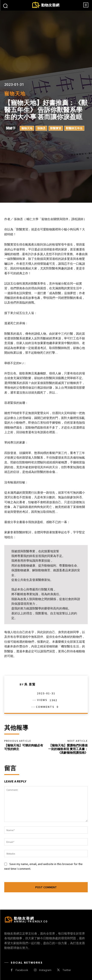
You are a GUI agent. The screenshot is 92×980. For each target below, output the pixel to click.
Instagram (45, 970)
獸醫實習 (56, 128)
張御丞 (41, 128)
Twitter (67, 970)
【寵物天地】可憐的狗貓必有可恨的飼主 (24, 747)
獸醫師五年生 (74, 128)
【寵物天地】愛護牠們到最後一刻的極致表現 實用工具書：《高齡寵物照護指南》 (68, 749)
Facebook (22, 970)
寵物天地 (15, 94)
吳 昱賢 (30, 684)
